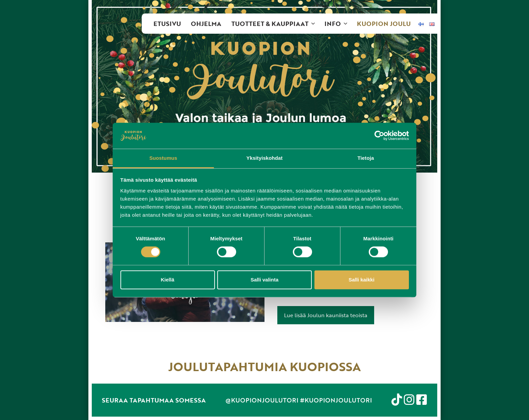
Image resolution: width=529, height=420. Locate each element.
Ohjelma (206, 24)
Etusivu (167, 24)
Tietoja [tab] (366, 158)
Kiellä (167, 280)
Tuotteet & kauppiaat (275, 24)
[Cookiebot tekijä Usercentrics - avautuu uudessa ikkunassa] (379, 136)
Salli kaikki (361, 280)
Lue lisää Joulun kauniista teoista (326, 315)
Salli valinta (265, 280)
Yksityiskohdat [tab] (264, 158)
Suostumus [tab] (163, 158)
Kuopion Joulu (384, 24)
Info (338, 24)
